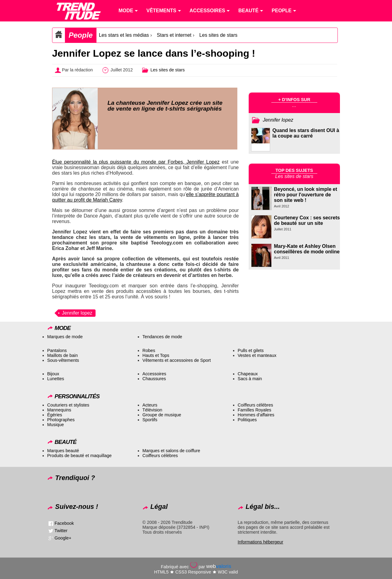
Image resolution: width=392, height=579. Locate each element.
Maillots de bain (62, 355)
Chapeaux (248, 374)
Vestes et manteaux (257, 355)
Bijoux (53, 374)
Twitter (61, 531)
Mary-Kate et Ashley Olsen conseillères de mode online (307, 249)
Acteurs (150, 405)
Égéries (55, 415)
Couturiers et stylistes (68, 405)
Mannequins (59, 410)
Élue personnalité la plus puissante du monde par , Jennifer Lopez (136, 162)
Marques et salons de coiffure (171, 451)
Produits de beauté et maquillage (79, 456)
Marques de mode (65, 337)
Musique (55, 425)
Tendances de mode (162, 337)
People (81, 35)
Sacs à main (250, 379)
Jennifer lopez (77, 313)
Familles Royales (254, 410)
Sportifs (150, 420)
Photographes (61, 420)
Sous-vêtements (63, 360)
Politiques (247, 420)
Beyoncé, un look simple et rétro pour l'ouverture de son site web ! (306, 195)
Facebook (64, 523)
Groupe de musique (162, 415)
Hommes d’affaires (256, 415)
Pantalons (57, 350)
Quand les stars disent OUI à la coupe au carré (306, 133)
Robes (149, 350)
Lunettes (56, 379)
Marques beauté (63, 451)
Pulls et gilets (251, 350)
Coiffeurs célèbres (255, 405)
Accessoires (154, 374)
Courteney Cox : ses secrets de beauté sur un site (307, 220)
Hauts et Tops (156, 355)
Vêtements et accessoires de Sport (177, 360)
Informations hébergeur (260, 542)
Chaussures (154, 379)
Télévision (152, 410)
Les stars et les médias (124, 35)
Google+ (63, 538)
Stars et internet (174, 35)
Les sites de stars (219, 35)
